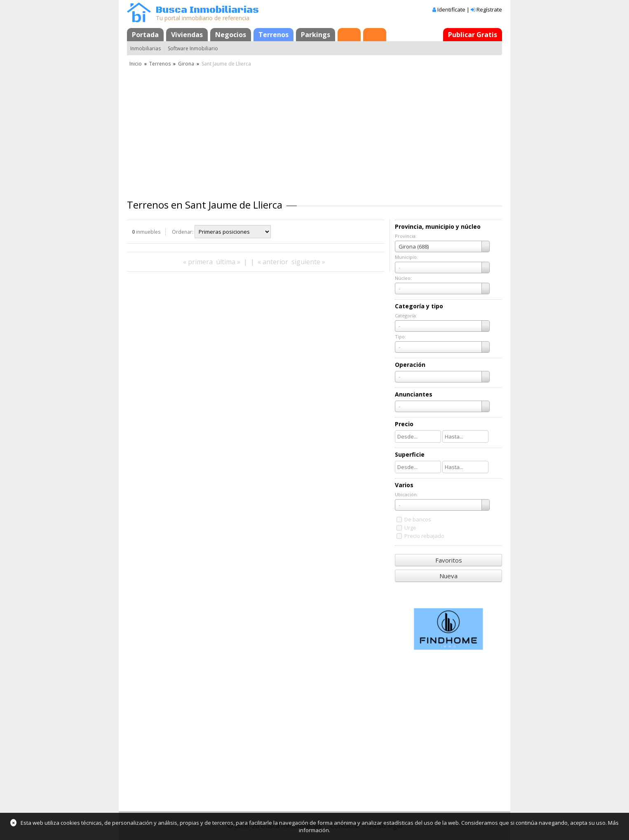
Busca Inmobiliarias (207, 10)
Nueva (448, 576)
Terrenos (273, 35)
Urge (410, 528)
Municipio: (406, 257)
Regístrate (489, 9)
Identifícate (451, 9)
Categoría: (406, 316)
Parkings (316, 35)
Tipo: (400, 337)
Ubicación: (406, 494)
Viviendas (187, 35)
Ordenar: (183, 232)
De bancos (418, 519)
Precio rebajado (424, 536)
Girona (186, 64)
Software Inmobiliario (193, 48)
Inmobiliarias (146, 48)
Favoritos (449, 560)
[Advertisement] (314, 130)
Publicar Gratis (473, 35)
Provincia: (406, 236)
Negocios (231, 35)
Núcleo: (403, 278)
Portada (145, 35)
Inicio (136, 64)
